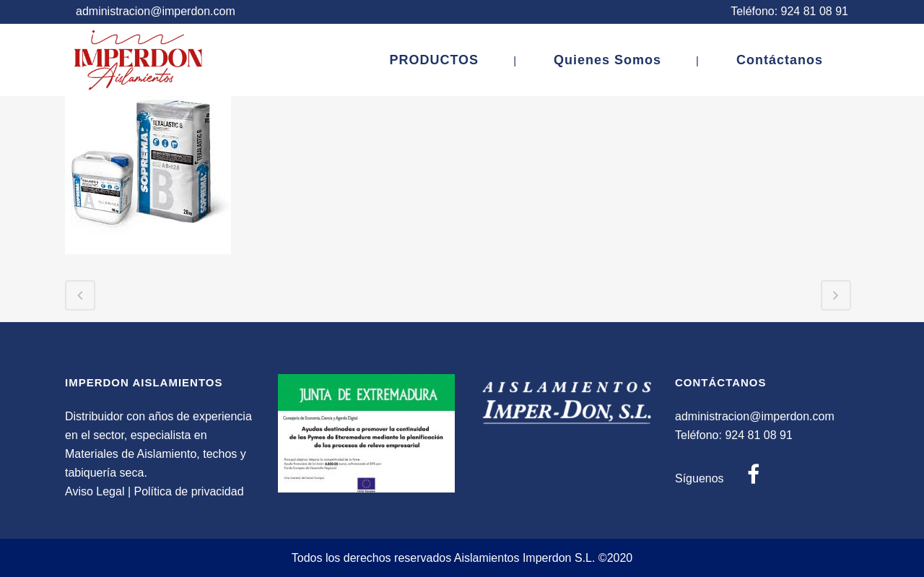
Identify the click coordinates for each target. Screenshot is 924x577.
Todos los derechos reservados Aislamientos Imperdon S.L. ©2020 (462, 558)
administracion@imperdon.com (156, 11)
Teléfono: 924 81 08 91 (789, 11)
